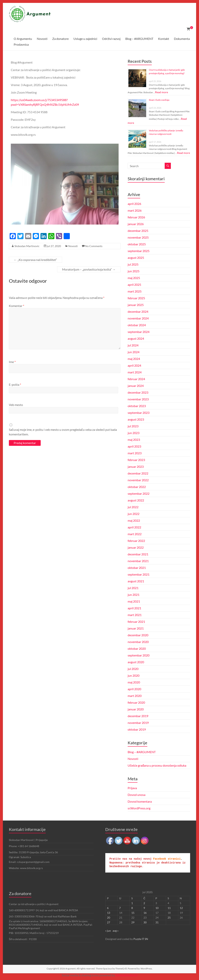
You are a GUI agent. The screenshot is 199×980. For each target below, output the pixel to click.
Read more (161, 92)
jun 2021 (134, 595)
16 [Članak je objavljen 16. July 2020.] (145, 913)
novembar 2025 (138, 237)
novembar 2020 (138, 642)
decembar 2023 (138, 392)
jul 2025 (133, 264)
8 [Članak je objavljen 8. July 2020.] (132, 908)
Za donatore (60, 39)
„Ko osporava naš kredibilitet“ (35, 260)
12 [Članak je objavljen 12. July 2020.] (181, 908)
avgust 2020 (136, 662)
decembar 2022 (138, 473)
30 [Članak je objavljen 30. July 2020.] (145, 922)
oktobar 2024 (137, 325)
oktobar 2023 (137, 406)
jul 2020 (133, 669)
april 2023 (134, 446)
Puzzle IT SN (141, 939)
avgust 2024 (136, 338)
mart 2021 (135, 615)
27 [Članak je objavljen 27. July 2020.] (109, 922)
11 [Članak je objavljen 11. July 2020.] (169, 908)
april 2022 (134, 527)
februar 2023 (136, 460)
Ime (12, 362)
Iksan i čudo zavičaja (159, 100)
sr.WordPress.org (139, 808)
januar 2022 (136, 547)
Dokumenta (182, 39)
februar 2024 (136, 379)
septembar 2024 (139, 332)
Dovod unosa (137, 795)
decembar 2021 (138, 554)
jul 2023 (133, 426)
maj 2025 (134, 278)
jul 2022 (133, 507)
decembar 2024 (138, 311)
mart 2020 (135, 696)
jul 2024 (133, 345)
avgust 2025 (136, 258)
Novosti (42, 39)
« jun (108, 931)
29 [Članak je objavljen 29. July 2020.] (133, 922)
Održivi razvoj (111, 39)
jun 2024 (134, 352)
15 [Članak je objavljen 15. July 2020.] (133, 913)
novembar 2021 (138, 561)
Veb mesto (16, 405)
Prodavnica (21, 44)
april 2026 (134, 204)
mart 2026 (135, 210)
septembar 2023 (139, 413)
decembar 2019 (138, 716)
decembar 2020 (138, 635)
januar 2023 (136, 467)
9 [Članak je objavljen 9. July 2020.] (144, 908)
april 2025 (134, 285)
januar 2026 (136, 224)
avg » (116, 931)
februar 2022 (136, 541)
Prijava (132, 788)
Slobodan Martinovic (27, 246)
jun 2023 (134, 433)
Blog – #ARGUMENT (139, 39)
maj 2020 (134, 682)
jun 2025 (134, 271)
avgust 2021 (136, 581)
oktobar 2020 (137, 648)
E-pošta (15, 384)
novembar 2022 (138, 480)
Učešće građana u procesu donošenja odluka (157, 765)
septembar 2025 (139, 251)
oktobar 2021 (137, 568)
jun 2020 (134, 675)
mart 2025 (135, 291)
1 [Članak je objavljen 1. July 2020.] (132, 903)
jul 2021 (133, 588)
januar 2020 (136, 709)
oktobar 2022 (137, 487)
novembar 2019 (138, 723)
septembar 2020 (139, 655)
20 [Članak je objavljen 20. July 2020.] (109, 918)
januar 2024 (136, 386)
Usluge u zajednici (85, 39)
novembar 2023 (138, 399)
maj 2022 (134, 520)
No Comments (94, 246)
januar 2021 (136, 628)
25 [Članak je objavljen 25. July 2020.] (169, 918)
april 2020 (134, 689)
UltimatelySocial (126, 975)
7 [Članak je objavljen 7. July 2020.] (120, 908)
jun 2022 (134, 514)
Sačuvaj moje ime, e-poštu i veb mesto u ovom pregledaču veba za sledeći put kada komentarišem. (63, 432)
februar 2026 (136, 217)
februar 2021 (136, 622)
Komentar (16, 306)
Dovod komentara (140, 801)
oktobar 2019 (137, 729)
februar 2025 (136, 298)
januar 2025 (136, 305)
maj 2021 (134, 601)
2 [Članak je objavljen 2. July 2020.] (144, 903)
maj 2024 (134, 359)
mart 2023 (135, 453)
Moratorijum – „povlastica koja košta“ (89, 269)
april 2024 (134, 365)
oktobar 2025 (137, 244)
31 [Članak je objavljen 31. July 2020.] (157, 922)
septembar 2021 (139, 574)
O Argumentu (23, 39)
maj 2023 (134, 440)
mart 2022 (135, 534)
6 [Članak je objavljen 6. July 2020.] (108, 908)
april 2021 (134, 608)
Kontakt (164, 39)
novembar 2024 (138, 318)
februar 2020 (136, 702)
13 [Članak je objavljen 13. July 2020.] (109, 913)
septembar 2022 (139, 493)
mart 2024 (135, 372)
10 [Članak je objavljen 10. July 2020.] (157, 908)
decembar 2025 (138, 231)
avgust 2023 (136, 419)
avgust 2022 (136, 500)
